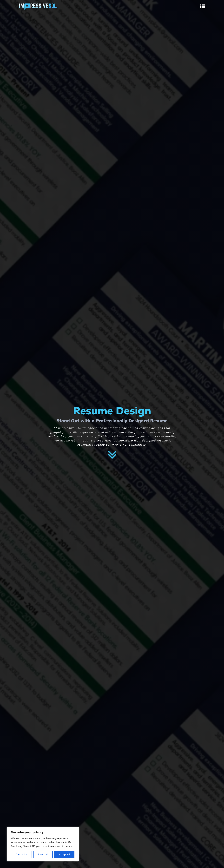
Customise (21, 854)
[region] (43, 844)
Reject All (43, 854)
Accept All (64, 854)
